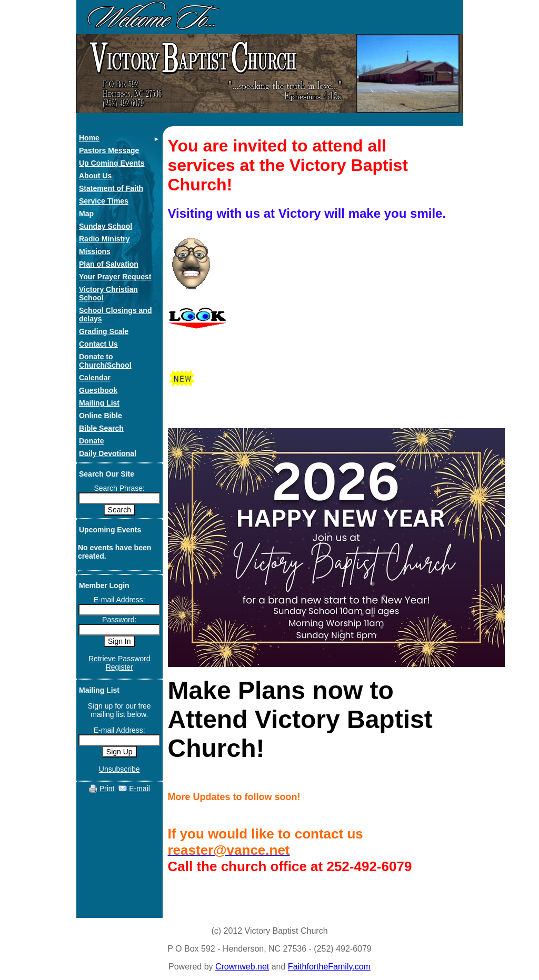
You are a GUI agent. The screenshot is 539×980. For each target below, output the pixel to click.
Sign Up (119, 752)
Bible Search (101, 428)
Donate (91, 441)
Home (89, 138)
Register (119, 667)
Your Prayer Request (115, 277)
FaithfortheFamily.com (329, 967)
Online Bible (101, 416)
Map (86, 214)
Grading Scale (104, 331)
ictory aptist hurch (191, 59)
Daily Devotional (108, 453)
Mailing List (99, 403)
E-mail (139, 789)
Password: (119, 620)
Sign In (119, 641)
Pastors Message (109, 150)
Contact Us (98, 344)
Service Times (104, 201)
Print (107, 789)
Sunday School (106, 226)
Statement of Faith (111, 188)
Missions (95, 251)
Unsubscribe (119, 769)
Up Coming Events (112, 163)
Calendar (95, 378)
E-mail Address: (119, 600)
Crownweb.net (242, 967)
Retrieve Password (119, 659)
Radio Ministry (104, 239)
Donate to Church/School (105, 361)
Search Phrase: (120, 488)
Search (119, 510)
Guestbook (98, 390)
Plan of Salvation (109, 264)
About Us (95, 176)
